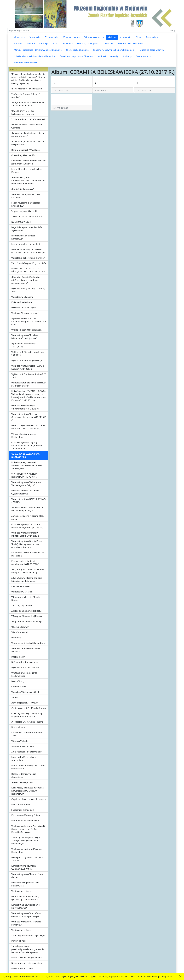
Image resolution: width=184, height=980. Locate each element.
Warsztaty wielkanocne (22, 297)
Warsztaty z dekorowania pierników (28, 258)
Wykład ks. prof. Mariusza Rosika (27, 330)
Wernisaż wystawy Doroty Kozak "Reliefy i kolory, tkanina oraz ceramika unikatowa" (27, 544)
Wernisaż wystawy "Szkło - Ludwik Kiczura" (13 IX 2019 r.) (28, 367)
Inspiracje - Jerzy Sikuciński (24, 211)
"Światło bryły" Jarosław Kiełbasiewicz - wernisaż (23, 112)
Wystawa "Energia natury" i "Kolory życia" (28, 290)
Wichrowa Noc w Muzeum (130, 44)
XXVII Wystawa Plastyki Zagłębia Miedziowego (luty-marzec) (27, 579)
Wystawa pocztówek (21, 891)
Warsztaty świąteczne (22, 592)
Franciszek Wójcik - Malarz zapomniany (24, 759)
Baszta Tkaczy (18, 657)
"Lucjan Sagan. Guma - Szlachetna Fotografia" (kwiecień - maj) (28, 571)
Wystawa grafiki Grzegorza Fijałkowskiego (24, 674)
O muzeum (20, 37)
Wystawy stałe (51, 37)
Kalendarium (152, 37)
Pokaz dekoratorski (21, 805)
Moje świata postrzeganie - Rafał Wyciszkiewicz (27, 229)
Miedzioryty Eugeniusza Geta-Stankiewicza (26, 884)
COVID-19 (109, 44)
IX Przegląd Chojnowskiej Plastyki (27, 722)
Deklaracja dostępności (88, 44)
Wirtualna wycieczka (94, 37)
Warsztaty (16, 638)
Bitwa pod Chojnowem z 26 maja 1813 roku (27, 859)
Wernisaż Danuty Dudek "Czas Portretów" (26, 196)
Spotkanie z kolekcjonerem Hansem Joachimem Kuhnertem (28, 162)
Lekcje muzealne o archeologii (26, 244)
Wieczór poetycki (19, 632)
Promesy (31, 44)
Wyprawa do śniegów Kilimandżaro (28, 643)
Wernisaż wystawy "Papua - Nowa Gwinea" (27, 876)
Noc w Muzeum (19, 727)
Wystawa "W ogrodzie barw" (25, 313)
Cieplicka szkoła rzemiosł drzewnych (29, 799)
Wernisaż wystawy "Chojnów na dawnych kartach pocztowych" (26, 915)
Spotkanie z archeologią (23, 810)
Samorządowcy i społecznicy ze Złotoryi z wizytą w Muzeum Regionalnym (26, 841)
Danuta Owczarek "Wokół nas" (26, 150)
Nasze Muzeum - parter (23, 968)
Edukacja (44, 44)
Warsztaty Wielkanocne (22, 746)
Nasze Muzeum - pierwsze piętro (27, 963)
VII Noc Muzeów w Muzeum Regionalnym (25, 436)
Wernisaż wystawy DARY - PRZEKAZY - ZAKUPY (29, 501)
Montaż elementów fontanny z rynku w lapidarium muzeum (26, 898)
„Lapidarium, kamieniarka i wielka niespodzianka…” (28, 135)
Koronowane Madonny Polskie (26, 815)
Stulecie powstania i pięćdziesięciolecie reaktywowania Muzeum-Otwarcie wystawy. (28, 949)
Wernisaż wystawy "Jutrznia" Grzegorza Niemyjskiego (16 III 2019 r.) (29, 417)
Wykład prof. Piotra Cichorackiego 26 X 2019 (27, 354)
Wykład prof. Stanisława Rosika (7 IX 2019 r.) (28, 376)
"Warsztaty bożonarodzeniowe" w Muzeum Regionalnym (27, 509)
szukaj (172, 30)
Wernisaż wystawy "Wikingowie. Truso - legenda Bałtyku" (27, 484)
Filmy (138, 37)
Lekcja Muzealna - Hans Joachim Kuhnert (27, 171)
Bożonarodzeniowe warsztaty (25, 662)
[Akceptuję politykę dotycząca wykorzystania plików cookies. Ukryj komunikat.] (180, 976)
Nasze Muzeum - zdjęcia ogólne (26, 958)
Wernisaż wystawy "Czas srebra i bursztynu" (27, 923)
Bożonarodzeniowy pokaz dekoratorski (24, 775)
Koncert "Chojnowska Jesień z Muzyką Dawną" (25, 906)
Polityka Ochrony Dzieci (26, 63)
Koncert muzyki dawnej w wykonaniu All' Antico (24, 867)
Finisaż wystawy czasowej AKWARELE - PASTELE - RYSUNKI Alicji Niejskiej (27, 465)
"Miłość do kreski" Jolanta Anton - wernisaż (27, 126)
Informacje (35, 37)
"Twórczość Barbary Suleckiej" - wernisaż (26, 96)
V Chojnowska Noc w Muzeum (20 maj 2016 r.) (27, 554)
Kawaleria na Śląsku (21, 586)
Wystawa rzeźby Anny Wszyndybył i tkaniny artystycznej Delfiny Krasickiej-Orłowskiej (28, 829)
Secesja (15, 697)
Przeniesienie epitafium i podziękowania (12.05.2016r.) (25, 563)
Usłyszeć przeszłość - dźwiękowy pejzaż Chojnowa (38, 50)
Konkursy (127, 56)
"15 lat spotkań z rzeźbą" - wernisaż (28, 119)
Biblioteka (68, 44)
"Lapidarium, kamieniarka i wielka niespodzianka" (28, 143)
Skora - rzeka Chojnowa (77, 50)
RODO (56, 44)
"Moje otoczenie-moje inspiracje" (27, 622)
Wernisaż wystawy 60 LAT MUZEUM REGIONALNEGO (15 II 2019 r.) (28, 427)
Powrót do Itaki (19, 941)
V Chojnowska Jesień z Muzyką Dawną (26, 599)
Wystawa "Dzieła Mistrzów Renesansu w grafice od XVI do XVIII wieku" (29, 321)
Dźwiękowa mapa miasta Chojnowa (77, 56)
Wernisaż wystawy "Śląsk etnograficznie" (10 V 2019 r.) (25, 407)
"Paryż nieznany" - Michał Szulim (27, 89)
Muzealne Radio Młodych (152, 50)
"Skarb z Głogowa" (20, 627)
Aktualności (126, 37)
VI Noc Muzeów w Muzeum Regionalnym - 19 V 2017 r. (24, 475)
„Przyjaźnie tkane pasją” (23, 189)
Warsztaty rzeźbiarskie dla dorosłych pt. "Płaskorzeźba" (29, 384)
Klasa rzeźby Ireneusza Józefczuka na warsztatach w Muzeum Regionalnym (28, 791)
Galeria (112, 37)
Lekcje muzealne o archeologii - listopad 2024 (26, 204)
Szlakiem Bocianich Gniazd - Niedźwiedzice (35, 56)
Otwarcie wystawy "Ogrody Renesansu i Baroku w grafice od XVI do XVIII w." (27, 445)
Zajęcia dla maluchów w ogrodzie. (27, 217)
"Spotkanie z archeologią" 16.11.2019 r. (24, 345)
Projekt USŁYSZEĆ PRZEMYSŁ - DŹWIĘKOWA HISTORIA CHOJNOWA (28, 270)
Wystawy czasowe (71, 37)
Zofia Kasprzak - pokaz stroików (26, 752)
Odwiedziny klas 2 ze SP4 (23, 155)
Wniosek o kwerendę (108, 56)
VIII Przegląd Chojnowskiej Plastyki (28, 935)
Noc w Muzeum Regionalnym (25, 821)
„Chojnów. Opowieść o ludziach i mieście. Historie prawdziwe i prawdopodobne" (27, 280)
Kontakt (18, 44)
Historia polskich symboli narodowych (23, 237)
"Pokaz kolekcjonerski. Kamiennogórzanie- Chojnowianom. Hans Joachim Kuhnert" (29, 181)
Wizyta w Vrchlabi (20, 741)
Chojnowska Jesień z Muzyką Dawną (29, 708)
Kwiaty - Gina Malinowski (23, 302)
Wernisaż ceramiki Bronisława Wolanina (26, 650)
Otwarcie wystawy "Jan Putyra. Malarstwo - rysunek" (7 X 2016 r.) (27, 526)
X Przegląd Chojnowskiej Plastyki (27, 611)
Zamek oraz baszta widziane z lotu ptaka (28, 517)
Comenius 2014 (19, 687)
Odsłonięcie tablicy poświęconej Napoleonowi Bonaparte (27, 715)
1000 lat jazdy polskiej (22, 605)
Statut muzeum (144, 56)
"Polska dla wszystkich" (22, 782)
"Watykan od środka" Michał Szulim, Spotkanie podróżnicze (28, 104)
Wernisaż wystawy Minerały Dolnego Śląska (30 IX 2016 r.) (25, 534)
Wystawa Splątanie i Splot (24, 308)
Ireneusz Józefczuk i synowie (25, 703)
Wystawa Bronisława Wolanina (26, 667)
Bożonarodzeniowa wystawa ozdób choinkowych (28, 767)
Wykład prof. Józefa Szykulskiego (27, 360)
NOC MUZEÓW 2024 (21, 222)
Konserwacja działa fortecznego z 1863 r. (27, 734)
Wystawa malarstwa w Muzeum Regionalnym (27, 850)
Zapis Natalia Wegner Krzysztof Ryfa (29, 263)
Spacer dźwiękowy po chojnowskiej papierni (114, 50)
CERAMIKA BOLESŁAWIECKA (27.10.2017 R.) (25, 455)
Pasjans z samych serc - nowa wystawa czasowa (25, 492)
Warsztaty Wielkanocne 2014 (25, 692)
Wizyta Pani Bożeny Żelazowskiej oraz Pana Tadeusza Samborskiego (28, 251)
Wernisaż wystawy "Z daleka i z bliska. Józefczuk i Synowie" (26, 337)
